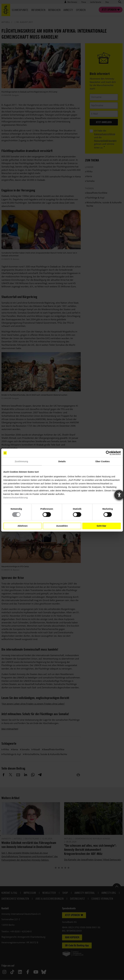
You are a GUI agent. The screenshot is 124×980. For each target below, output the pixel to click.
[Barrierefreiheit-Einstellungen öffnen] (119, 495)
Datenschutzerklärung (16, 497)
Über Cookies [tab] (103, 461)
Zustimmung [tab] (21, 461)
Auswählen (62, 526)
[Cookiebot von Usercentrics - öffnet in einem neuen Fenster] (108, 453)
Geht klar (101, 526)
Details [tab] (62, 461)
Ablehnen (23, 526)
